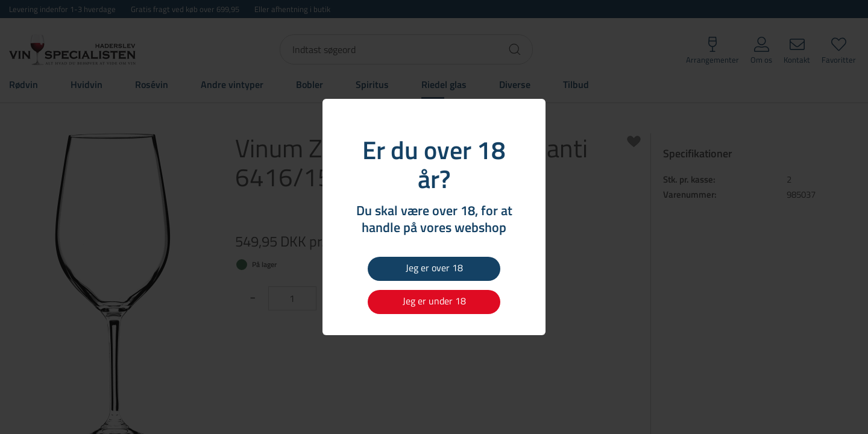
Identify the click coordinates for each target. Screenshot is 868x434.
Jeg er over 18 (434, 268)
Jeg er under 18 (434, 301)
